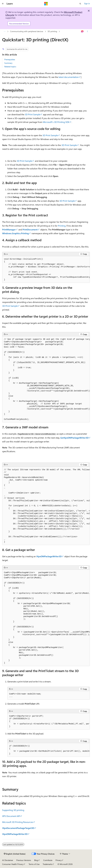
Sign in (87, 3)
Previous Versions (24, 860)
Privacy (59, 860)
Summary (8, 63)
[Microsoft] (46, 4)
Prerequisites (10, 59)
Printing (62, 226)
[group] (46, 269)
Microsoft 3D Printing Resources (18, 822)
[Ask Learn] (82, 32)
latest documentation (69, 77)
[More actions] (87, 32)
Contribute (48, 860)
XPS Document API (11, 816)
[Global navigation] (3, 4)
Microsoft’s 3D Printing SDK (56, 122)
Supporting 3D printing (13, 810)
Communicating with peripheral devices (27, 31)
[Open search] (80, 4)
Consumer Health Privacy (13, 864)
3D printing (52, 31)
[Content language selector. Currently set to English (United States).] (15, 854)
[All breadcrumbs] (5, 32)
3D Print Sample (33, 114)
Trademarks (48, 864)
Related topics (10, 67)
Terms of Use (34, 864)
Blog (36, 860)
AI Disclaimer (8, 860)
